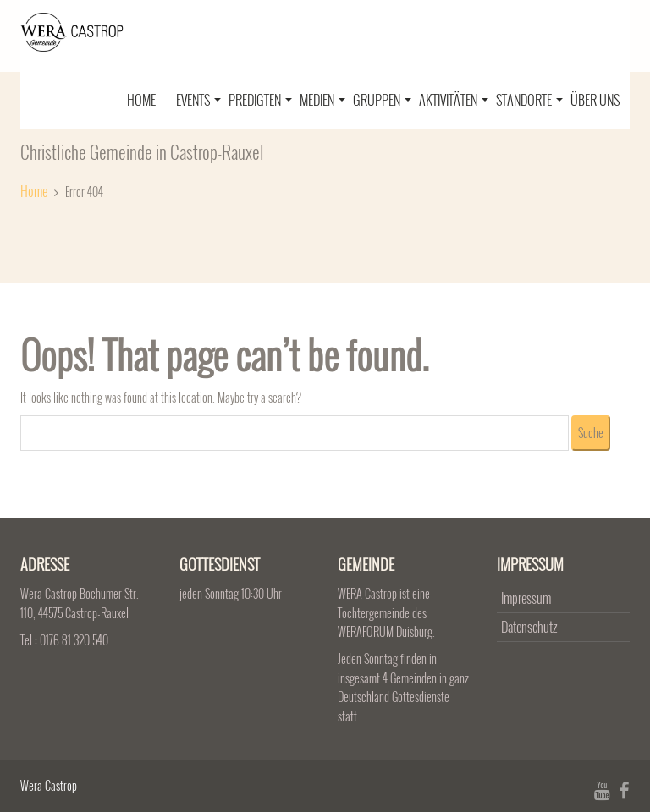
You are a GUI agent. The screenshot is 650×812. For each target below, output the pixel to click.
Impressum (526, 598)
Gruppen (382, 100)
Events (198, 100)
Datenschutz (529, 627)
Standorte (529, 100)
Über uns (595, 100)
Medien (322, 100)
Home (141, 100)
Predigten (260, 100)
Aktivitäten (454, 100)
